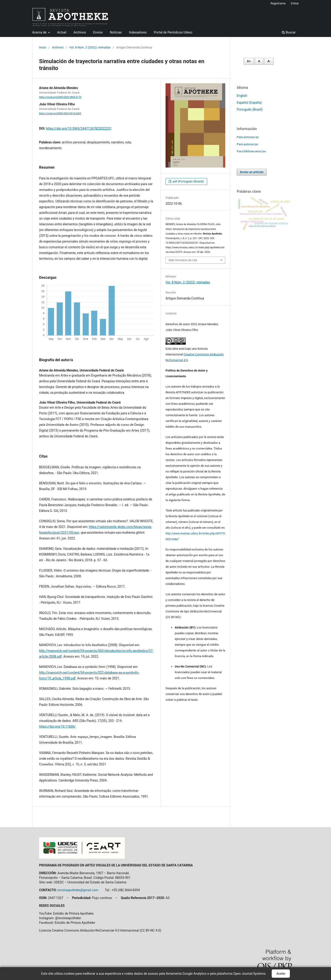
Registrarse (278, 3)
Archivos (80, 32)
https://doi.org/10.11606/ (57, 726)
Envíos (98, 32)
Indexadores (138, 32)
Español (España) (249, 103)
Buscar (289, 32)
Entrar (295, 3)
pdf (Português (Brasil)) (188, 181)
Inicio (43, 47)
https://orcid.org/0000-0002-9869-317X (60, 97)
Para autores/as (247, 144)
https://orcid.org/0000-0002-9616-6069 (60, 113)
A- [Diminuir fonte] (269, 61)
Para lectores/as (248, 137)
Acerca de (40, 32)
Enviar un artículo (252, 172)
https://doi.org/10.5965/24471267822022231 (79, 128)
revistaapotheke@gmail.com (78, 890)
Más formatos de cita (183, 260)
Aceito (281, 974)
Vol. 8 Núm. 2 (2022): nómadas (90, 47)
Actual (62, 32)
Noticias (116, 32)
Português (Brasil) (250, 109)
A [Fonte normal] (259, 61)
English (242, 96)
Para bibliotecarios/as (251, 151)
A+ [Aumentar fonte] (249, 61)
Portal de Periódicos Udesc (173, 32)
